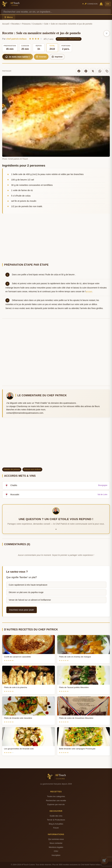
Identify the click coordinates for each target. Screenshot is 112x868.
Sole (46, 24)
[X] (93, 71)
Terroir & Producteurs (56, 820)
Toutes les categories (56, 796)
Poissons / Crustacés (32, 24)
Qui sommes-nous (56, 839)
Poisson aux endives (32, 469)
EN (108, 4)
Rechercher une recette (56, 800)
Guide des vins (56, 816)
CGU (56, 851)
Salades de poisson (12, 469)
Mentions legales (56, 847)
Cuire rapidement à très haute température (28, 585)
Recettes (16, 24)
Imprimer (57, 57)
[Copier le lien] (107, 71)
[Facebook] (79, 71)
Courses (41, 57)
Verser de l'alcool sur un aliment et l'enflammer (30, 600)
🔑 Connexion (91, 4)
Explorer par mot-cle (56, 804)
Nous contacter (56, 843)
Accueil (6, 24)
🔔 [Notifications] (101, 4)
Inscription (56, 855)
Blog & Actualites (56, 824)
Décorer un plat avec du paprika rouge (26, 592)
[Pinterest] (86, 71)
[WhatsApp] (100, 71)
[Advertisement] (56, 239)
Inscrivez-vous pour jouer (22, 610)
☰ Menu (9, 17)
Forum (56, 828)
